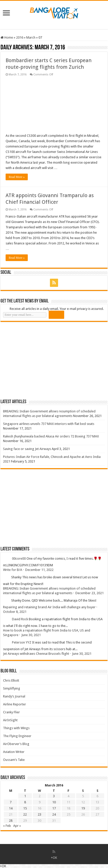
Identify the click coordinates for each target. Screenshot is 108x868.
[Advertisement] (39, 360)
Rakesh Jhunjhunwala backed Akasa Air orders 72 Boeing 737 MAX (51, 436)
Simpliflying (12, 688)
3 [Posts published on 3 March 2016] (54, 796)
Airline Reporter (15, 704)
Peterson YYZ (22, 642)
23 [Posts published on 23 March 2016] (39, 814)
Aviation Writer (14, 752)
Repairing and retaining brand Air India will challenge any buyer (49, 607)
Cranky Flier (11, 712)
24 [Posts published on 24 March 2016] (54, 814)
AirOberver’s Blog (16, 744)
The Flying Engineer (17, 736)
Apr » (17, 826)
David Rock (20, 619)
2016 (20, 37)
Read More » (17, 177)
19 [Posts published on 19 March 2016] (83, 808)
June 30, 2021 (31, 635)
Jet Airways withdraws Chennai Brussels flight (36, 654)
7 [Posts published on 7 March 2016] (11, 802)
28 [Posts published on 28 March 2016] (11, 821)
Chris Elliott (11, 680)
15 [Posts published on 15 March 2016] (25, 808)
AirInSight (10, 720)
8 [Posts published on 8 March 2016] (25, 802)
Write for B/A (13, 570)
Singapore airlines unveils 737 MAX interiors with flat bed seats (49, 424)
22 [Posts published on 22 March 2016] (25, 814)
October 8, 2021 (15, 612)
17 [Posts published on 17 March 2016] (54, 808)
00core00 (19, 559)
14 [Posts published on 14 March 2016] (11, 808)
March (31, 37)
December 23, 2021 (90, 593)
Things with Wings (16, 728)
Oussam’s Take (14, 760)
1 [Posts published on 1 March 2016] (25, 796)
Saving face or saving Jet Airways (27, 449)
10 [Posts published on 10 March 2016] (54, 802)
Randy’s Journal (14, 696)
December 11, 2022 (39, 570)
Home (7, 37)
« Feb (7, 826)
